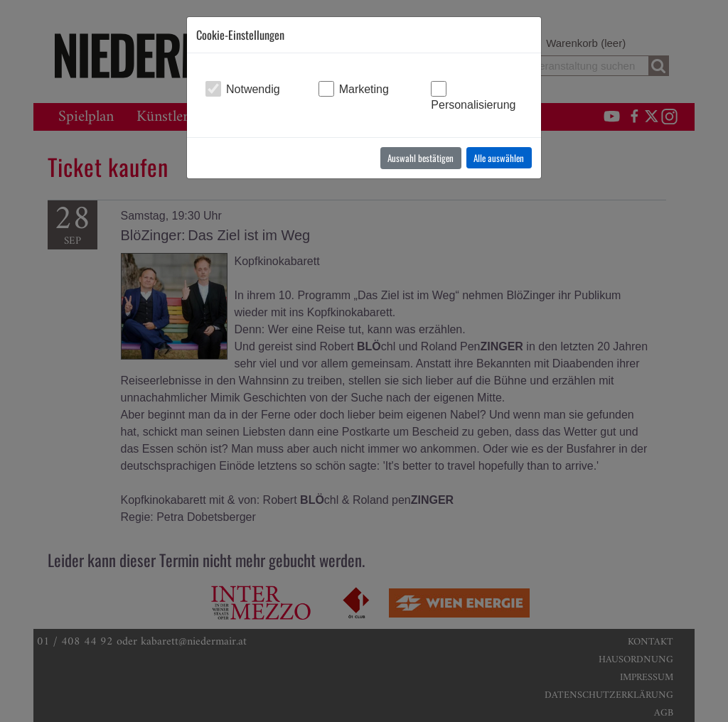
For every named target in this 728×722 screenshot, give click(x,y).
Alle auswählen (499, 158)
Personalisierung (473, 105)
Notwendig (253, 89)
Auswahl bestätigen (421, 158)
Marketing (364, 89)
